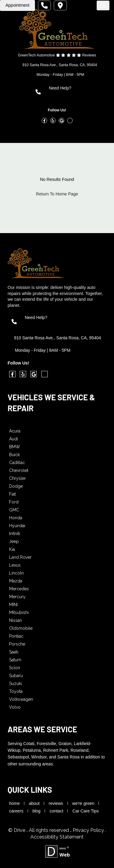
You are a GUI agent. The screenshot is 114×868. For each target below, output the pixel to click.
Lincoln (16, 573)
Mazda (16, 581)
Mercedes (19, 589)
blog (36, 811)
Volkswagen (21, 699)
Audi (14, 439)
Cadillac (17, 463)
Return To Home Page (57, 194)
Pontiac (16, 636)
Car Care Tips (85, 811)
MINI (13, 605)
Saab (14, 652)
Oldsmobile (21, 628)
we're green (83, 803)
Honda (16, 518)
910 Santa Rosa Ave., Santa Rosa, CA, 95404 (60, 65)
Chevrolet (19, 470)
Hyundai (17, 526)
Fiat (12, 494)
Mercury (17, 597)
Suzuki (16, 683)
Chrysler (17, 478)
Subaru (16, 676)
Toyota (16, 691)
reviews (56, 803)
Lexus (15, 565)
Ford (14, 502)
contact (56, 811)
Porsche (17, 644)
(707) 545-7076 (66, 95)
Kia (12, 549)
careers (16, 811)
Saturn (15, 660)
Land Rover (20, 557)
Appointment (17, 5)
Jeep (14, 541)
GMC (14, 510)
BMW (15, 447)
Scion (15, 668)
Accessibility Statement (57, 837)
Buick (14, 455)
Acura (15, 431)
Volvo (15, 707)
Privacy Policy (89, 830)
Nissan (16, 620)
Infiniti (15, 534)
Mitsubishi (19, 612)
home (14, 803)
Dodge (16, 486)
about (34, 803)
